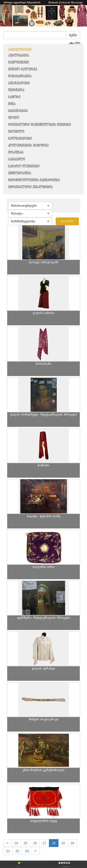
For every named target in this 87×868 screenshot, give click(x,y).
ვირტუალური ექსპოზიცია (30, 187)
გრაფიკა (16, 152)
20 (73, 843)
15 (26, 843)
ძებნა (73, 35)
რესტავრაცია (20, 76)
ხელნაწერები (20, 139)
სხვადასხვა (18, 111)
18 (54, 843)
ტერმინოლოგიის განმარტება (34, 180)
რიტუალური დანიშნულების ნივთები (40, 125)
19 (63, 843)
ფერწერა (16, 90)
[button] (30, 206)
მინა (12, 104)
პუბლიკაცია (19, 56)
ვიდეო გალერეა (23, 69)
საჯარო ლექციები (24, 166)
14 (16, 843)
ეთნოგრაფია (20, 173)
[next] (35, 851)
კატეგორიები (20, 50)
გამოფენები (19, 62)
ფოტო (14, 118)
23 (27, 851)
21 (8, 851)
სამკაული (17, 159)
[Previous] (7, 843)
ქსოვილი (16, 132)
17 (44, 843)
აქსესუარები (19, 83)
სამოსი (14, 97)
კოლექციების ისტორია (28, 146)
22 (18, 851)
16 (35, 843)
